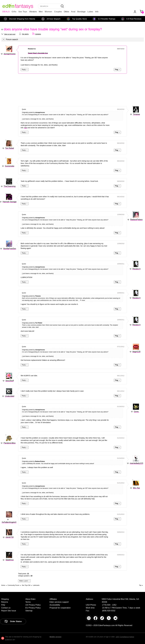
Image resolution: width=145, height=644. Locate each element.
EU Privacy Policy (33, 608)
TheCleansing (10, 186)
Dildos (66, 12)
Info (97, 12)
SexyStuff (10, 381)
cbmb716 (10, 537)
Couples (58, 12)
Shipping (5, 599)
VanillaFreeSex (10, 249)
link (26, 128)
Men (41, 12)
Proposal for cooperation (60, 608)
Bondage (81, 12)
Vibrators (33, 12)
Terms (28, 602)
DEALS (6, 12)
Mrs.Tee (136, 488)
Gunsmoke (10, 166)
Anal (73, 12)
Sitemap (29, 611)
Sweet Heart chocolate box (38, 53)
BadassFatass (136, 220)
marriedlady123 (136, 463)
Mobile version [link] (55, 637)
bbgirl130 (136, 352)
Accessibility (55, 605)
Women (48, 12)
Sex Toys (23, 12)
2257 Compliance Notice (125, 637)
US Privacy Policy (33, 605)
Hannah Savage (10, 202)
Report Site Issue (9, 611)
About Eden (30, 599)
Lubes (90, 12)
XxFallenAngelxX (9, 522)
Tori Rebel (10, 148)
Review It (136, 269)
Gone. (136, 412)
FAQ (3, 605)
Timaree (136, 114)
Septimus (10, 560)
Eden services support (59, 602)
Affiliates (53, 599)
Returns (5, 602)
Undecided (10, 396)
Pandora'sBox (10, 443)
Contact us (6, 608)
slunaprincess (10, 54)
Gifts (14, 12)
